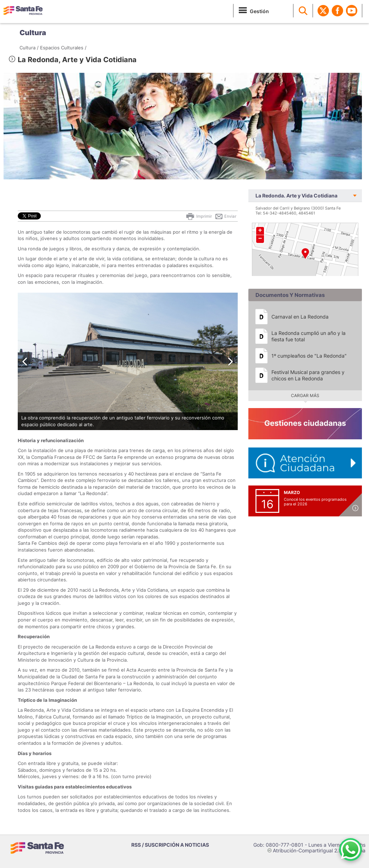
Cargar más (305, 395)
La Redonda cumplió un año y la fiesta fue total (309, 336)
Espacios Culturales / (63, 48)
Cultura (33, 33)
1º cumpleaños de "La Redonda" (309, 356)
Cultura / (29, 48)
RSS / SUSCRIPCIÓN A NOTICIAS (170, 845)
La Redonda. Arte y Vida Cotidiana (296, 196)
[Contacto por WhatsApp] (351, 850)
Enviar (225, 216)
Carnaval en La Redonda (300, 317)
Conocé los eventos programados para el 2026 (315, 502)
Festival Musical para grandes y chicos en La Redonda (308, 375)
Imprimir (199, 216)
